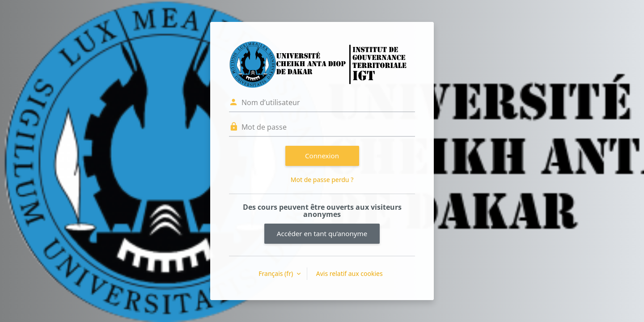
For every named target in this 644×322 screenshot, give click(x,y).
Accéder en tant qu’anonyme (322, 233)
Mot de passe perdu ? (322, 180)
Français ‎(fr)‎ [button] (276, 273)
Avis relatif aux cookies (350, 273)
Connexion (322, 156)
